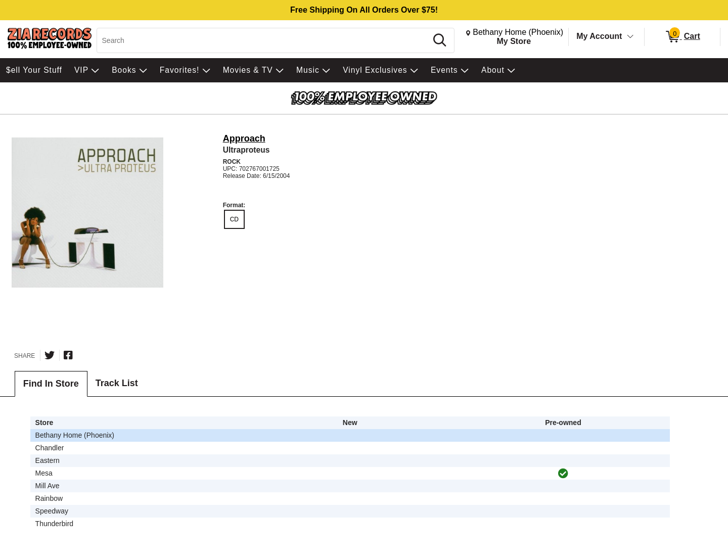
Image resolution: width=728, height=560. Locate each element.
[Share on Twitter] (50, 355)
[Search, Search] (264, 40)
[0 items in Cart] (682, 37)
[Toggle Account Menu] (630, 37)
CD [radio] (234, 219)
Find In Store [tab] (51, 384)
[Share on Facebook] (68, 355)
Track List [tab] (117, 383)
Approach (244, 138)
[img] (563, 474)
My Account (599, 36)
